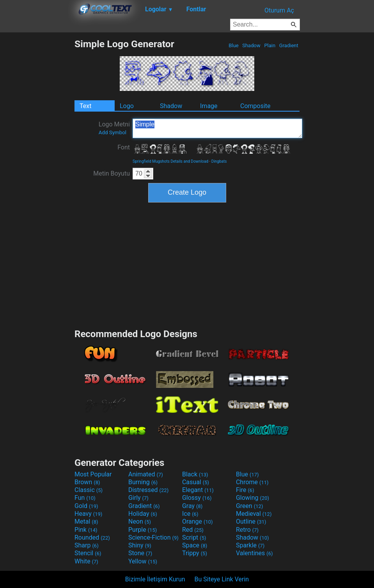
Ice (190, 514)
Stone (140, 553)
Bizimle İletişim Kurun (155, 579)
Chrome (252, 482)
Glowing (253, 498)
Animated (146, 474)
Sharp (87, 545)
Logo (127, 106)
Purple (143, 530)
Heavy (88, 514)
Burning (143, 482)
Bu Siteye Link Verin (222, 579)
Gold (86, 506)
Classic (89, 490)
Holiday (143, 514)
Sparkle (250, 545)
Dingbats (219, 161)
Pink (86, 530)
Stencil (88, 553)
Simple (217, 128)
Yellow (143, 561)
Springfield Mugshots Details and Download (170, 161)
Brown (87, 482)
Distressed (148, 490)
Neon (140, 521)
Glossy (197, 498)
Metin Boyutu (112, 173)
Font (124, 147)
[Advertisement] (37, 155)
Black (195, 474)
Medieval (254, 514)
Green (250, 506)
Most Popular (93, 474)
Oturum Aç (279, 10)
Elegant (198, 490)
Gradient (289, 45)
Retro (247, 530)
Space (195, 545)
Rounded (92, 537)
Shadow (251, 45)
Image (209, 106)
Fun (85, 498)
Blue (234, 45)
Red (193, 530)
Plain (270, 45)
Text (85, 106)
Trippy (195, 553)
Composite (255, 106)
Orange (198, 521)
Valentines (254, 553)
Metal (86, 521)
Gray (192, 506)
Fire (245, 490)
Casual (196, 482)
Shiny (140, 545)
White (86, 561)
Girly (138, 498)
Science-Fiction (153, 537)
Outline (251, 521)
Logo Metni (114, 128)
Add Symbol (113, 132)
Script (194, 537)
